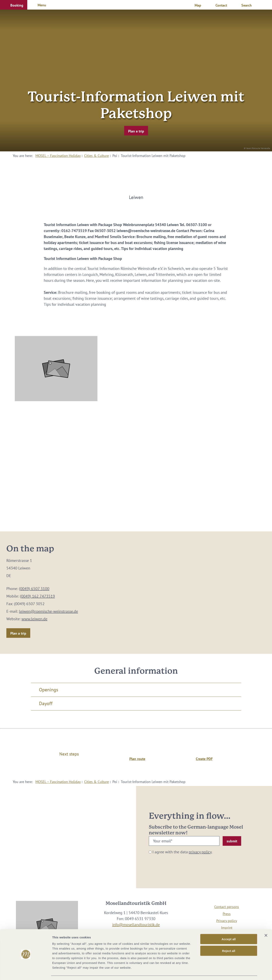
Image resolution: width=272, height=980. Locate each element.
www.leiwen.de (34, 619)
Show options (210, 972)
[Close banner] (266, 924)
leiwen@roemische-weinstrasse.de (49, 611)
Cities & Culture (97, 156)
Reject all (229, 939)
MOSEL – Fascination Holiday (58, 156)
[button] (14, 5)
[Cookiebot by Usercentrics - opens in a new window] (26, 972)
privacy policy (200, 852)
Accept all (229, 928)
